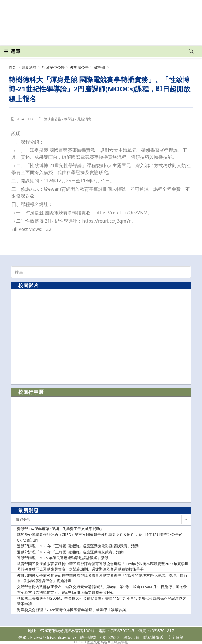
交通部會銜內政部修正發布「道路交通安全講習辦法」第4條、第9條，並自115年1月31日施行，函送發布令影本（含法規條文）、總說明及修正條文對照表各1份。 (102, 590)
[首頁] (12, 67)
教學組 (69, 119)
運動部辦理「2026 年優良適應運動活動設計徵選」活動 (63, 558)
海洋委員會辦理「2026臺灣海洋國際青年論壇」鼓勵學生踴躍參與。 (73, 610)
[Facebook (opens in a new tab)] (91, 37)
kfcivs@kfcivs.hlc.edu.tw (53, 637)
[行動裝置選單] (13, 51)
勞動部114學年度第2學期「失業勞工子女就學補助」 (60, 529)
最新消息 (84, 119)
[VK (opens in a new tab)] (110, 37)
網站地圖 (131, 637)
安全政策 (176, 637)
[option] (101, 336)
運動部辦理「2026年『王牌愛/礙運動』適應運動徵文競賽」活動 (70, 552)
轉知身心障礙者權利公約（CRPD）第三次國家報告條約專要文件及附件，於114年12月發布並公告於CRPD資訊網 (100, 537)
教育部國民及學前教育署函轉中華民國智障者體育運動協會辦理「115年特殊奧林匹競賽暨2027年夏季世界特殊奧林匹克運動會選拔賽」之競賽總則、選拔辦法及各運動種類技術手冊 (103, 567)
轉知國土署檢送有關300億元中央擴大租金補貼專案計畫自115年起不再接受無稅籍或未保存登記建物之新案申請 (102, 601)
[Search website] (191, 51)
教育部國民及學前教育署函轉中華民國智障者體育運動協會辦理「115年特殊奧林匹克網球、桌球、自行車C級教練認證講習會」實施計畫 (102, 578)
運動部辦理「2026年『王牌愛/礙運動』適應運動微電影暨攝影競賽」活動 (78, 546)
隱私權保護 (154, 637)
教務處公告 (53, 119)
